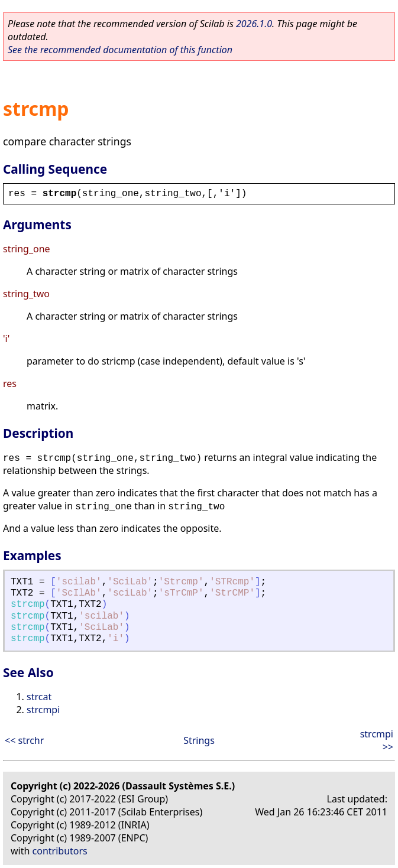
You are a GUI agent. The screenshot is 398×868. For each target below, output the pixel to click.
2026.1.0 (254, 24)
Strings (199, 740)
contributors (60, 851)
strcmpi (43, 710)
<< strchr (24, 740)
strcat (39, 697)
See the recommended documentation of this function (120, 50)
